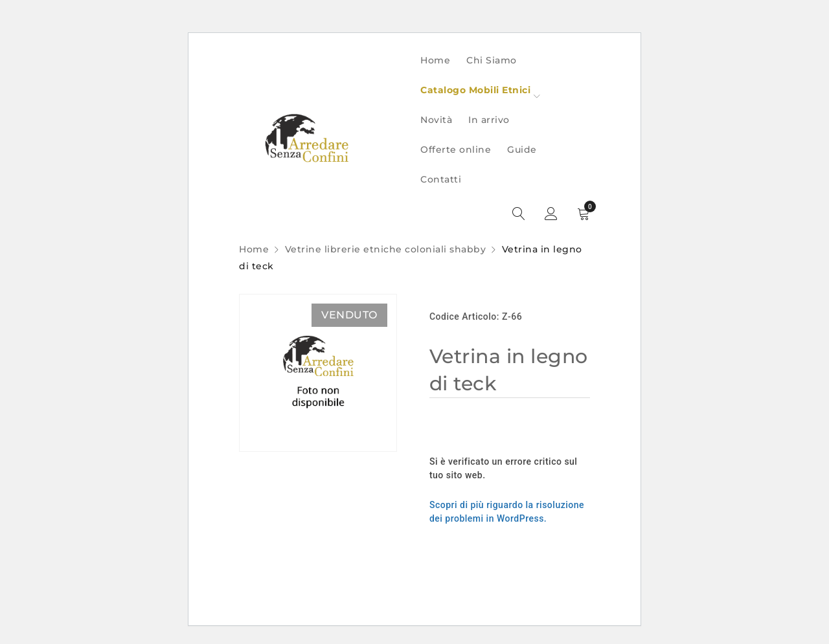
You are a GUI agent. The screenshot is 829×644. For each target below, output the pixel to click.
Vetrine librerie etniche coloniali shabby (386, 249)
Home (254, 249)
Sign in (551, 214)
